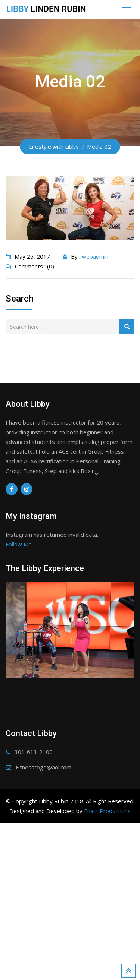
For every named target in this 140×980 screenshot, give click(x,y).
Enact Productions (107, 959)
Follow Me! (19, 544)
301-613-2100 (34, 900)
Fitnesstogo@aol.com (43, 915)
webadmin (95, 256)
